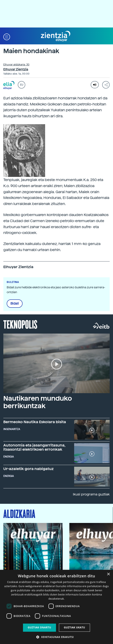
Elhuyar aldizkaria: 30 (16, 65)
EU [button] (22, 85)
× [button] (108, 574)
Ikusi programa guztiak (91, 494)
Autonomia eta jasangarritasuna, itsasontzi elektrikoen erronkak (34, 447)
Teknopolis (20, 324)
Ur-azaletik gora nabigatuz (29, 469)
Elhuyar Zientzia (16, 69)
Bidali (15, 304)
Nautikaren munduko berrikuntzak (38, 402)
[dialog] (56, 607)
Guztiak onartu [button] (39, 627)
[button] (7, 36)
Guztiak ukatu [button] (75, 627)
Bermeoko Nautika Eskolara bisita (35, 422)
